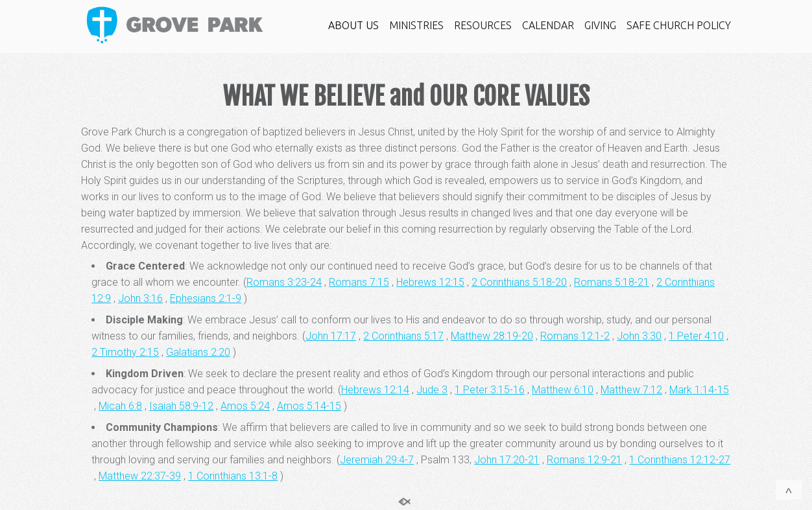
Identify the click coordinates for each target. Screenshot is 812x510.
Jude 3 (432, 390)
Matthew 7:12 (631, 390)
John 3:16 (140, 298)
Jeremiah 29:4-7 (377, 460)
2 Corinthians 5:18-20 (519, 282)
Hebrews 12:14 (375, 390)
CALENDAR (548, 25)
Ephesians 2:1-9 (206, 298)
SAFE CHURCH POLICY (679, 25)
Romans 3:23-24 (284, 282)
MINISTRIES (416, 25)
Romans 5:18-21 (612, 282)
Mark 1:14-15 (699, 390)
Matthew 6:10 (563, 390)
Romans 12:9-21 (584, 460)
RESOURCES (483, 25)
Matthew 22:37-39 (140, 476)
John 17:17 (331, 336)
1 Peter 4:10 (696, 336)
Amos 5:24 (245, 406)
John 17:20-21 (507, 460)
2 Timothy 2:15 (125, 352)
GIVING (600, 25)
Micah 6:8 (120, 406)
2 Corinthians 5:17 (403, 336)
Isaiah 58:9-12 (181, 406)
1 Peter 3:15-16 (490, 390)
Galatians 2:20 (198, 352)
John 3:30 (639, 336)
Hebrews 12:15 (430, 282)
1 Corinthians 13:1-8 (233, 476)
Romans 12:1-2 (575, 336)
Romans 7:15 (359, 282)
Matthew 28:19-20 (492, 336)
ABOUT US (353, 25)
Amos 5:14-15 (309, 406)
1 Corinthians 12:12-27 (680, 460)
